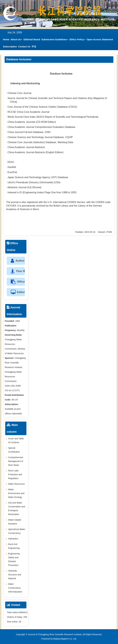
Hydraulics (13, 539)
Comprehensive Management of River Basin (16, 461)
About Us (17, 39)
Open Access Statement (100, 39)
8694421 (24, 612)
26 (20, 622)
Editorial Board (32, 39)
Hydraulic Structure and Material (15, 575)
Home (6, 39)
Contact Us (24, 47)
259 (25, 617)
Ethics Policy (78, 39)
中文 (34, 47)
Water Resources (16, 484)
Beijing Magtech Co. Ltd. (65, 639)
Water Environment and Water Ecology (16, 493)
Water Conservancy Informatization (15, 588)
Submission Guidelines (55, 39)
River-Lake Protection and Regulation (15, 474)
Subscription (10, 47)
